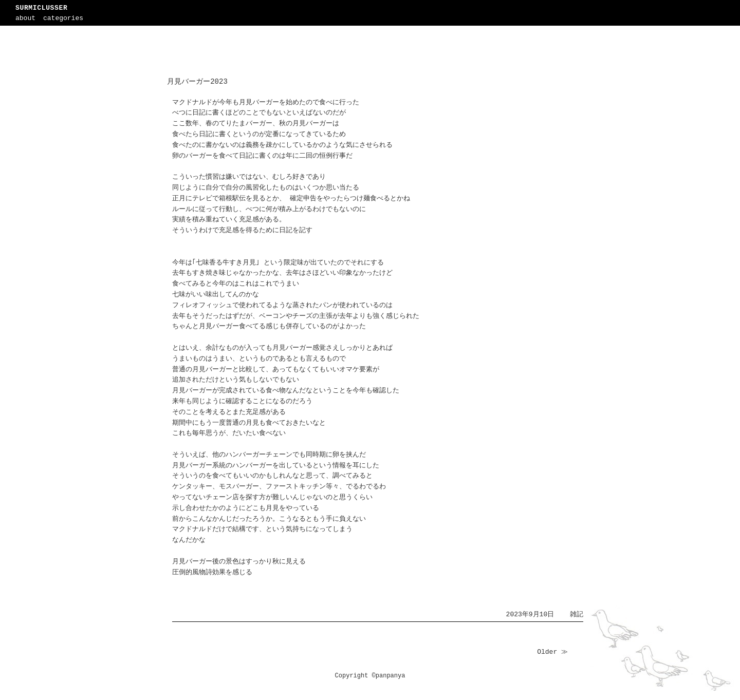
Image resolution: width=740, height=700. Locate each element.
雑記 (577, 614)
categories (63, 18)
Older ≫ (552, 652)
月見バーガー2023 (197, 82)
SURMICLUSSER (41, 8)
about (25, 18)
